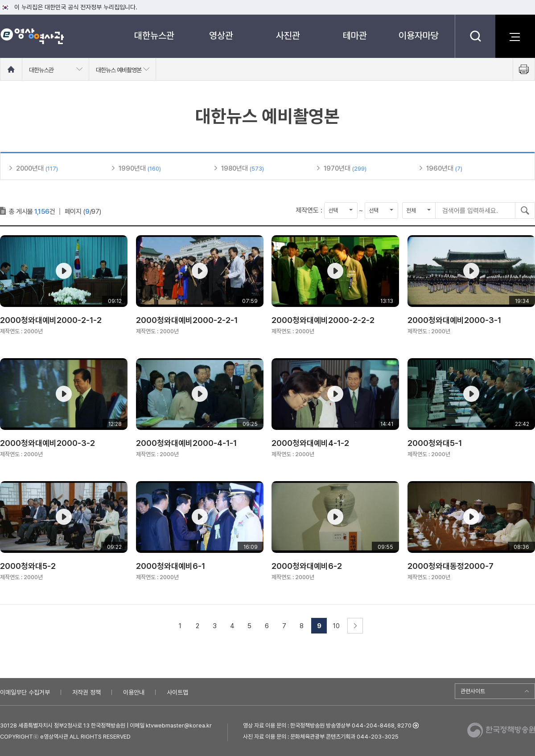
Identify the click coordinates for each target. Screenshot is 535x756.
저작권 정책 (86, 692)
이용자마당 (419, 35)
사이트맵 (177, 692)
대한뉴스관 (154, 35)
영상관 (221, 35)
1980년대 (235, 168)
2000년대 (30, 168)
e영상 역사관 (32, 36)
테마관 (355, 35)
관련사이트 (473, 691)
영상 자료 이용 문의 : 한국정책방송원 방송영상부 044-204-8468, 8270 (327, 725)
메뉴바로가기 (0, 0)
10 (336, 626)
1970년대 (337, 168)
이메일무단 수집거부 (25, 692)
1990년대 (132, 168)
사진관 (288, 35)
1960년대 (440, 168)
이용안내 (134, 692)
